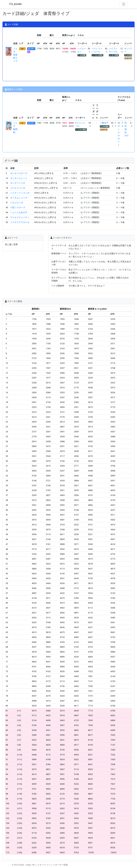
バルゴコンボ (17, 203)
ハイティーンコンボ (20, 193)
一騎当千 (104, 123)
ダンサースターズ (19, 173)
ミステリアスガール (20, 222)
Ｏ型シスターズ (18, 207)
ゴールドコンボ (18, 188)
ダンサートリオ (18, 183)
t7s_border (16, 4)
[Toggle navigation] (124, 4)
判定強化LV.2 (126, 129)
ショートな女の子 (19, 212)
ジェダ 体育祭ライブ (15, 55)
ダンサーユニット (19, 178)
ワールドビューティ (20, 217)
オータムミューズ (19, 198)
